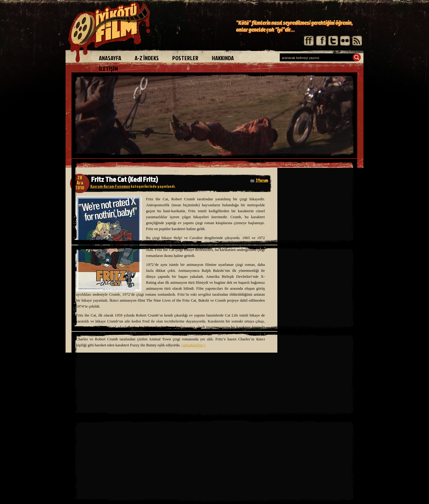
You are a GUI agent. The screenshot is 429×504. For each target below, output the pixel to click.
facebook (321, 41)
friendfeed (309, 41)
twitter (333, 41)
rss (357, 41)
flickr (345, 41)
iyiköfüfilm (112, 32)
